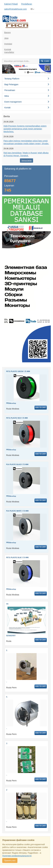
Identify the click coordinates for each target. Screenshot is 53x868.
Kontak (27, 108)
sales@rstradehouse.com (15, 9)
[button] (6, 69)
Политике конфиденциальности (17, 856)
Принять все (10, 861)
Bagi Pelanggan (27, 84)
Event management (27, 102)
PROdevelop (11, 403)
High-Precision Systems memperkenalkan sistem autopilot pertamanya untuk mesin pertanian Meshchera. (25, 129)
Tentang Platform (27, 79)
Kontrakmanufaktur (9, 51)
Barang (7, 32)
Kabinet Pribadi (11, 4)
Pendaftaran (27, 4)
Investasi (8, 44)
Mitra (27, 96)
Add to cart (41, 408)
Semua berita (26, 161)
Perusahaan (27, 90)
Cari (45, 61)
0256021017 (11, 636)
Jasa (6, 38)
